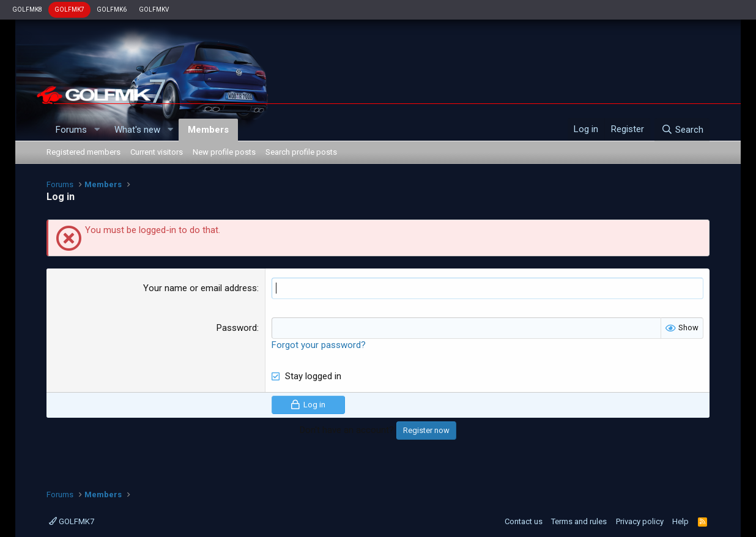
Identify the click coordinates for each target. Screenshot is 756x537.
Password (237, 328)
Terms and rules (579, 521)
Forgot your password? (319, 345)
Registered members (83, 152)
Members (208, 130)
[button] (97, 130)
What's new (137, 130)
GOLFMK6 (112, 9)
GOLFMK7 (69, 9)
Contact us (524, 521)
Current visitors (157, 152)
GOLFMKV (154, 9)
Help (680, 521)
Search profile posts (301, 152)
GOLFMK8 (27, 9)
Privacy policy (640, 521)
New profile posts (224, 152)
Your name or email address (200, 288)
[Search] (682, 130)
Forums (71, 130)
